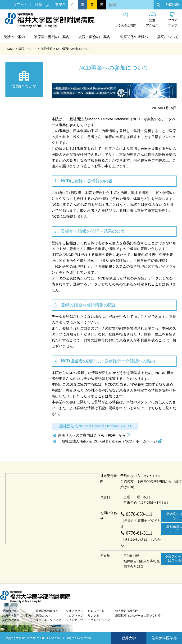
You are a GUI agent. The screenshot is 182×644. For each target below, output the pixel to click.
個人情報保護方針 (127, 611)
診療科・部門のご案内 (52, 37)
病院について (168, 37)
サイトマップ (74, 620)
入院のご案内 (11, 620)
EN (173, 5)
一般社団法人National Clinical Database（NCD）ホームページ (108, 441)
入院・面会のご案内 (94, 37)
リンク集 (93, 616)
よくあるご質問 (125, 20)
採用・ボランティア (48, 620)
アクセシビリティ (99, 620)
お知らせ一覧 (96, 611)
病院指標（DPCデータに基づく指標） (139, 616)
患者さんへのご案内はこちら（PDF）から (92, 435)
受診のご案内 (14, 37)
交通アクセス (152, 20)
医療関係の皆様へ (134, 37)
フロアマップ (173, 20)
